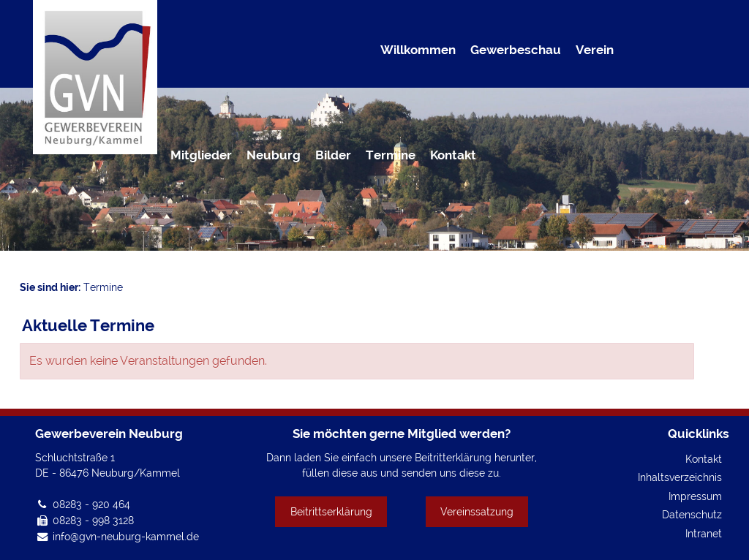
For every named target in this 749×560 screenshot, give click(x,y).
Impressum (695, 496)
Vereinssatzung (477, 511)
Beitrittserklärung (331, 511)
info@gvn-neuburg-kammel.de (126, 536)
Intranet (704, 533)
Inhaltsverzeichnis (680, 477)
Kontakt (704, 459)
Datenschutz (692, 514)
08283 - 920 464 (91, 504)
